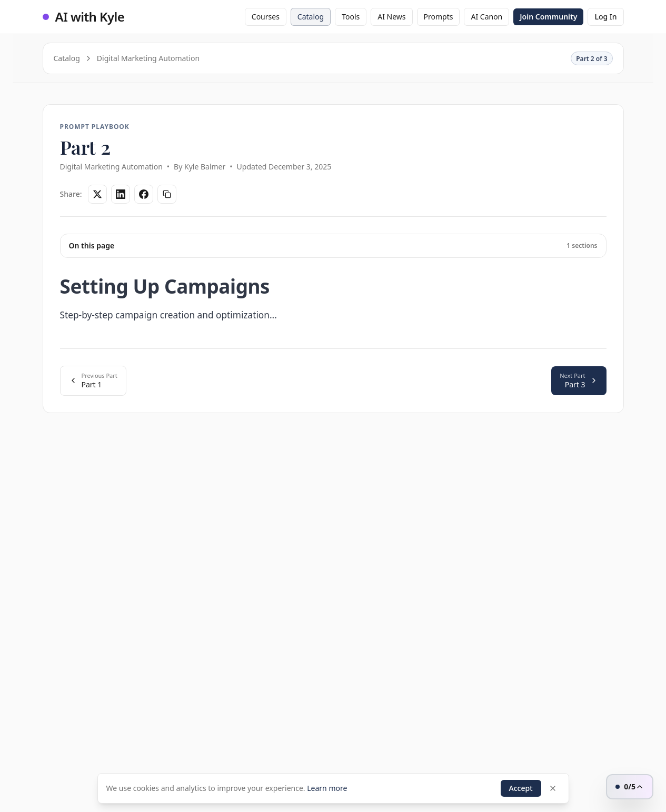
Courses (266, 17)
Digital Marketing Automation (148, 58)
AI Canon (486, 17)
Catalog (311, 17)
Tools (351, 17)
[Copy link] (167, 194)
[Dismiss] (553, 788)
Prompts (439, 17)
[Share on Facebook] (144, 194)
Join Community (548, 17)
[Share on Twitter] (97, 194)
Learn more (327, 788)
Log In (605, 17)
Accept (521, 788)
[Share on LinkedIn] (121, 194)
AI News (391, 17)
